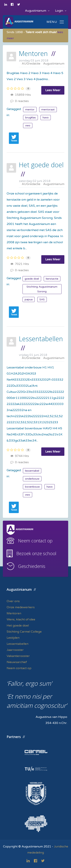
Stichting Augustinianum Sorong (42, 289)
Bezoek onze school (36, 553)
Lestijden (13, 638)
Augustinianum (37, 11)
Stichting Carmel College (24, 632)
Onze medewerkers (21, 607)
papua (29, 299)
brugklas (30, 118)
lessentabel (32, 471)
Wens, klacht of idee (21, 619)
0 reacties (20, 101)
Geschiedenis (32, 566)
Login (61, 11)
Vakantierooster (18, 656)
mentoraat (48, 110)
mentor (30, 110)
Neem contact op (35, 541)
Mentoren (33, 53)
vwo (28, 126)
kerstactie (52, 279)
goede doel (32, 279)
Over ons (13, 601)
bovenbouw (32, 487)
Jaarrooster (15, 650)
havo (46, 118)
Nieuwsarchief (17, 662)
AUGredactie (31, 64)
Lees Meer (53, 90)
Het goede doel (41, 165)
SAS (42, 299)
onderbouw (32, 479)
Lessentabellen (41, 339)
